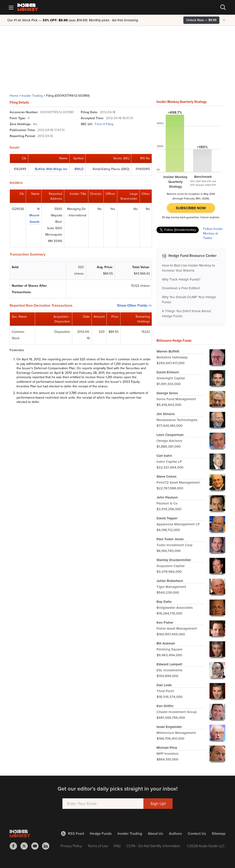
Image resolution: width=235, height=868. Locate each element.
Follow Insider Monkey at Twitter (213, 234)
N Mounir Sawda (34, 215)
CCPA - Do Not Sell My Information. (154, 846)
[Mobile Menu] (11, 7)
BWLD (79, 169)
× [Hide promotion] (224, 20)
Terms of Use (98, 846)
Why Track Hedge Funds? (181, 279)
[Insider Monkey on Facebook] (15, 846)
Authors (175, 834)
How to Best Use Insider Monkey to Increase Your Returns (189, 268)
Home (14, 96)
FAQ (117, 846)
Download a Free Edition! (181, 288)
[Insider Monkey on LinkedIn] (47, 846)
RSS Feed (73, 834)
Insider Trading (32, 96)
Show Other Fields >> (134, 305)
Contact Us (197, 834)
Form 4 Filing (104, 124)
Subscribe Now (191, 208)
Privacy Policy (71, 846)
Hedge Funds (101, 834)
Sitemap (219, 834)
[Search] (223, 7)
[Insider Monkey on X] (26, 846)
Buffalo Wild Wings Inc (51, 169)
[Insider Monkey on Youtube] (37, 846)
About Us (155, 834)
